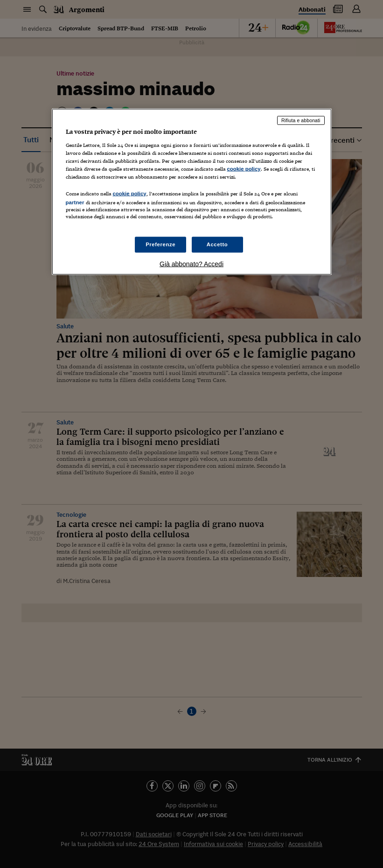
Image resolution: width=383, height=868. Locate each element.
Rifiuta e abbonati (301, 120)
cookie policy (244, 168)
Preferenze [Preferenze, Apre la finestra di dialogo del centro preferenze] (160, 244)
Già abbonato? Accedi (191, 264)
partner (75, 202)
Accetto (217, 244)
